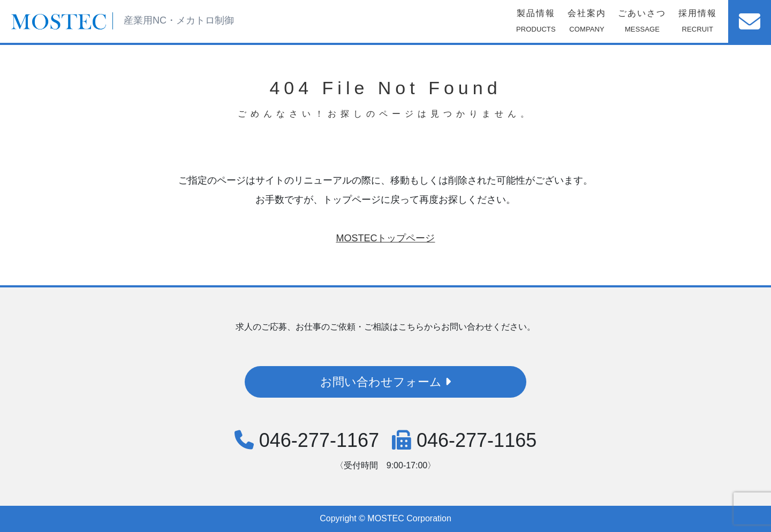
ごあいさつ (642, 23)
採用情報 (698, 23)
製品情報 (536, 23)
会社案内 (587, 23)
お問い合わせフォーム (385, 382)
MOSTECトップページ (385, 238)
